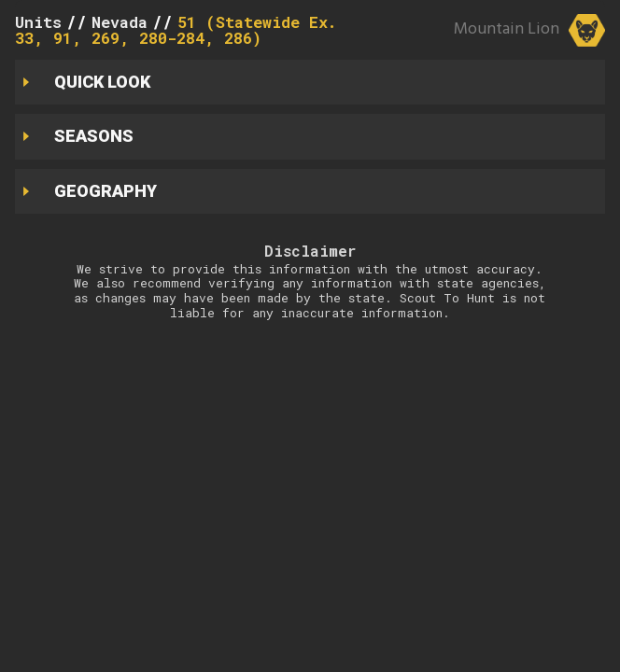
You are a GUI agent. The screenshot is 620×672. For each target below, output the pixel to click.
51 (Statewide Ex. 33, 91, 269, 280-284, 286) (176, 30)
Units (38, 22)
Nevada (120, 22)
